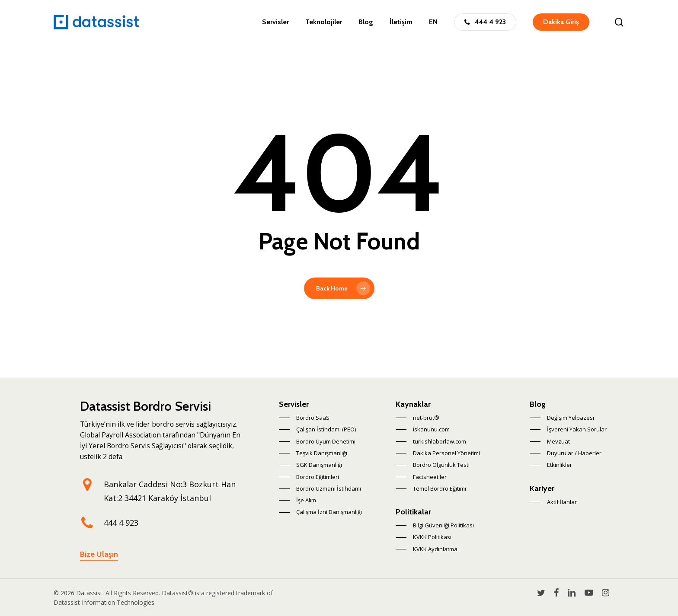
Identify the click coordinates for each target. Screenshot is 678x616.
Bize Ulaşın (99, 554)
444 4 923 (121, 523)
